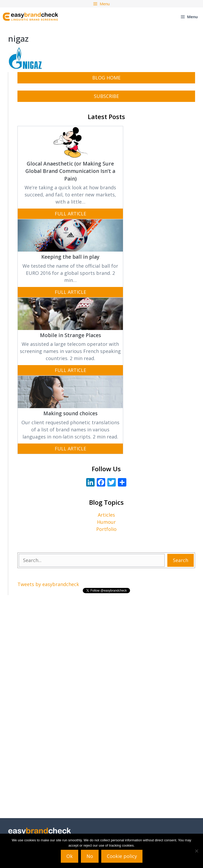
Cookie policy (122, 856)
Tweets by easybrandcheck (48, 584)
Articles (106, 515)
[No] (196, 851)
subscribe (106, 96)
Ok (70, 856)
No (90, 856)
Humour (106, 522)
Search (181, 560)
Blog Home (106, 78)
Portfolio (106, 529)
